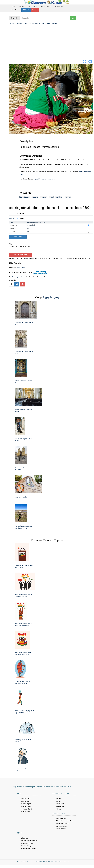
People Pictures (62, 826)
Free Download (14, 225)
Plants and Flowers (63, 824)
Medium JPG (13, 228)
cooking (35, 197)
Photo (35, 7)
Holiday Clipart (26, 806)
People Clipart (26, 804)
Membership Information (30, 841)
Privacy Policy (26, 846)
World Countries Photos (35, 23)
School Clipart (26, 799)
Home (14, 7)
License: (12, 218)
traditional (59, 197)
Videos (59, 809)
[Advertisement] (47, 40)
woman (68, 197)
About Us (25, 838)
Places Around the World (65, 821)
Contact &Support (27, 843)
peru (51, 197)
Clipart (21, 7)
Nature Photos (61, 818)
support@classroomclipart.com (44, 179)
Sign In (35, 10)
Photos (20, 23)
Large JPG (12, 232)
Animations (60, 804)
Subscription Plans (19, 277)
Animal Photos (61, 829)
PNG (28, 7)
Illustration (59, 7)
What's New (26, 812)
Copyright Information (29, 848)
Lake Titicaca (25, 197)
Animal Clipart (26, 801)
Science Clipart (27, 809)
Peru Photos (52, 23)
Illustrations (60, 806)
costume (44, 197)
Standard (22, 218)
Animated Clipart (46, 7)
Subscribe (26, 10)
